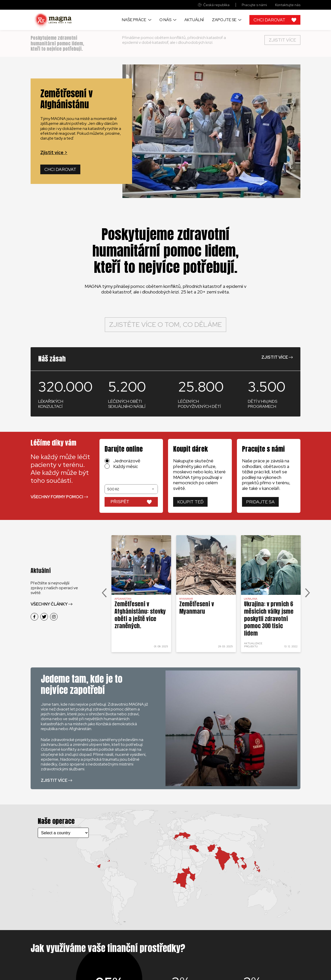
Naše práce (134, 20)
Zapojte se (224, 20)
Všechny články (49, 604)
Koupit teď (190, 502)
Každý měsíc (126, 466)
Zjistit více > (54, 152)
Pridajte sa (260, 502)
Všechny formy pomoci (57, 497)
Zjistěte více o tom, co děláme (165, 325)
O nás (165, 20)
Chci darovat (60, 169)
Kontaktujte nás (288, 5)
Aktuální (194, 20)
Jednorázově (127, 461)
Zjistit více (282, 40)
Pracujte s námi (254, 5)
